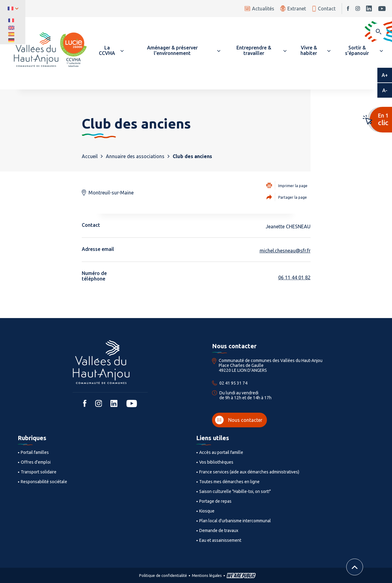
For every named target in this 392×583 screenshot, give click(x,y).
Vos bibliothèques (216, 462)
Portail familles (35, 452)
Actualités (259, 9)
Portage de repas (215, 501)
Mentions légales (207, 575)
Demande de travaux (219, 530)
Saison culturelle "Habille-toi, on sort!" (235, 491)
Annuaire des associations (135, 156)
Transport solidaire (39, 472)
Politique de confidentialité (163, 575)
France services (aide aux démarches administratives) (249, 472)
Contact (324, 9)
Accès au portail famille (221, 452)
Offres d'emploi (36, 462)
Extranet (293, 8)
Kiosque (207, 511)
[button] (110, 50)
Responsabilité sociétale (44, 482)
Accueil (90, 156)
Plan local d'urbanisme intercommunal (235, 521)
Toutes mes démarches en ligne (229, 482)
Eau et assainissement (220, 540)
